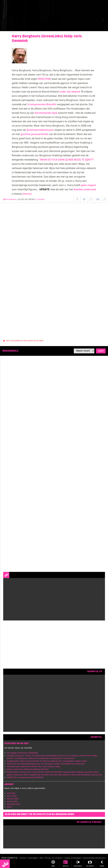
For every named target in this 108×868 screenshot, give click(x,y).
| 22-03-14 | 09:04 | (31, 200)
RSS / (42, 858)
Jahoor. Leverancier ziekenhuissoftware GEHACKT (28, 769)
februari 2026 (13, 799)
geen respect (88, 185)
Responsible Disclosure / (95, 858)
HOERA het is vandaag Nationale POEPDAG (25, 777)
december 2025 (14, 804)
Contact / (24, 858)
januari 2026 (12, 801)
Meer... (10, 807)
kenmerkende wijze (46, 113)
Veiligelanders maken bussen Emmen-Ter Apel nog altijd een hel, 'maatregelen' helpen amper (47, 761)
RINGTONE (44, 79)
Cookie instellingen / (74, 858)
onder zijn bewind (70, 92)
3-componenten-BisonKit (42, 104)
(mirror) (27, 194)
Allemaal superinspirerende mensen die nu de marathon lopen (34, 766)
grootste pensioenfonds (34, 134)
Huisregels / (34, 858)
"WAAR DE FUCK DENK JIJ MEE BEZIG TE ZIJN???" (67, 160)
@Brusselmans (10, 200)
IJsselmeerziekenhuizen (40, 130)
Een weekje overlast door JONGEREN (22, 753)
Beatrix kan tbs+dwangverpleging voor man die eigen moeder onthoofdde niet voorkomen (46, 764)
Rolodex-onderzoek (85, 189)
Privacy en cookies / (54, 858)
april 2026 (11, 793)
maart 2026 (12, 796)
